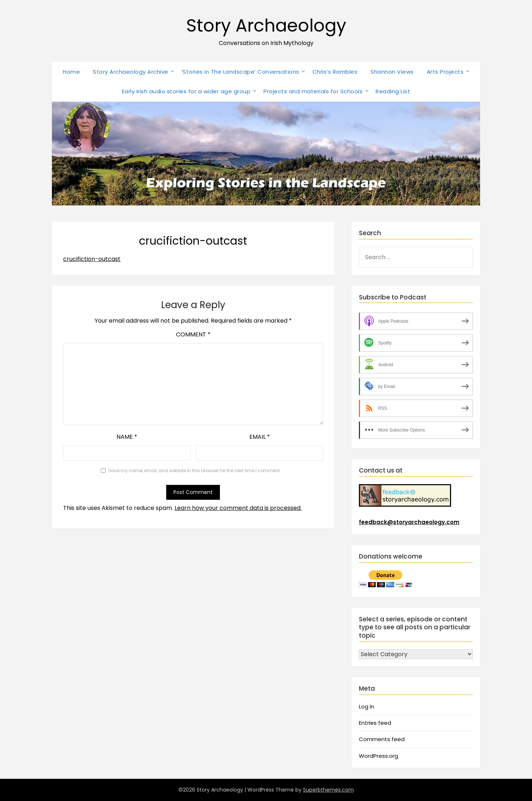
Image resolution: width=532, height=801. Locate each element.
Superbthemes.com (328, 790)
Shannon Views (392, 72)
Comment (193, 334)
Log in (367, 706)
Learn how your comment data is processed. (238, 508)
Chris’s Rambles (335, 72)
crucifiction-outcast (92, 259)
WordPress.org (378, 756)
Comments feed (382, 739)
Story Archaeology (266, 26)
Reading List (393, 91)
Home (71, 72)
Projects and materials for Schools (313, 91)
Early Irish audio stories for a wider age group (186, 91)
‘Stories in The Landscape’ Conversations (240, 72)
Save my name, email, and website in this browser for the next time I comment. (195, 471)
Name (127, 437)
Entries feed (375, 723)
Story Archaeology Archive (131, 72)
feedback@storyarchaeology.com (409, 522)
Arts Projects (445, 72)
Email (260, 437)
